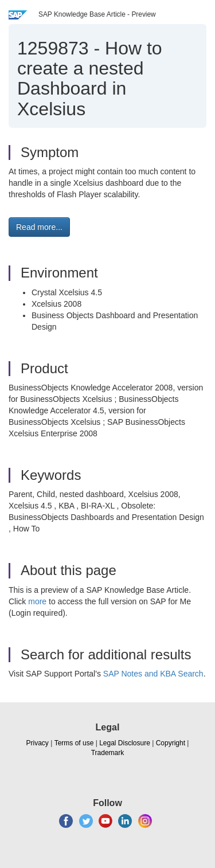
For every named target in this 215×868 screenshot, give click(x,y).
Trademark (108, 753)
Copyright (171, 743)
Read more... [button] (39, 227)
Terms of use (74, 743)
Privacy (38, 743)
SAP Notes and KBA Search (153, 674)
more (37, 601)
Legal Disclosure (125, 743)
